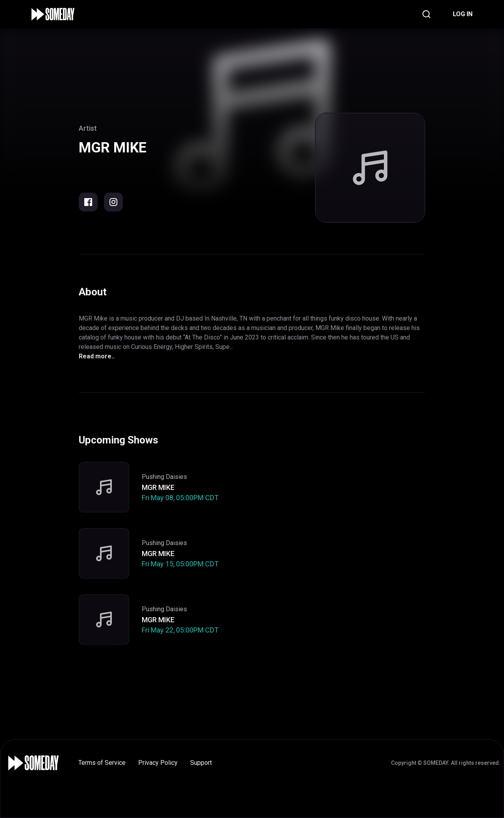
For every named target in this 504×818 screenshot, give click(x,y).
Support (201, 763)
